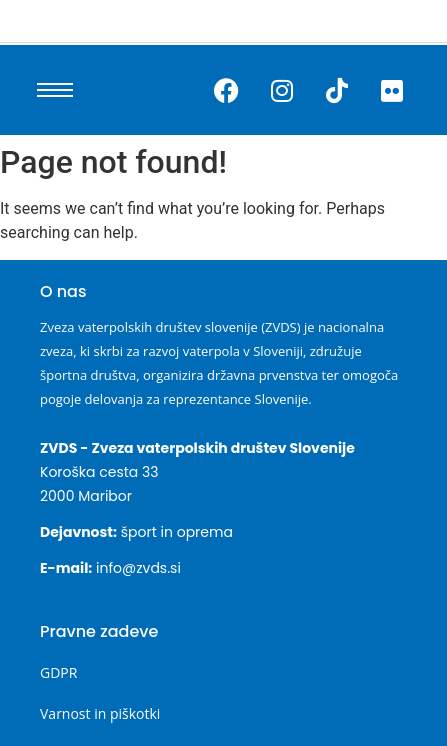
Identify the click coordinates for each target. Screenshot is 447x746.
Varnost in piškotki (100, 713)
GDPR (58, 672)
